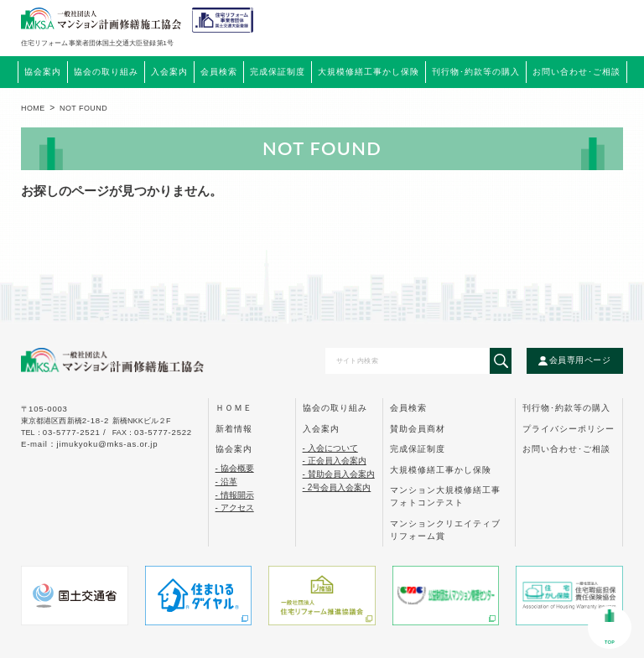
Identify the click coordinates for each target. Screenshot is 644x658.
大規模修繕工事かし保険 (441, 470)
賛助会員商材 (418, 429)
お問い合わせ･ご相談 (566, 449)
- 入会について (330, 448)
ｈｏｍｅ (234, 408)
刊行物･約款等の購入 (566, 408)
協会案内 (234, 449)
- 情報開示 (235, 495)
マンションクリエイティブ (445, 530)
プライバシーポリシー (569, 429)
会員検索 (219, 72)
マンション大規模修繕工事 (445, 496)
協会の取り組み (335, 408)
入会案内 (321, 429)
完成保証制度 (418, 449)
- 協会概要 (235, 468)
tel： (65, 433)
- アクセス (235, 508)
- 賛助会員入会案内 (339, 474)
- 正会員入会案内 (335, 461)
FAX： (152, 433)
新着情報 (234, 429)
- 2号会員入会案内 (337, 487)
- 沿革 (226, 482)
